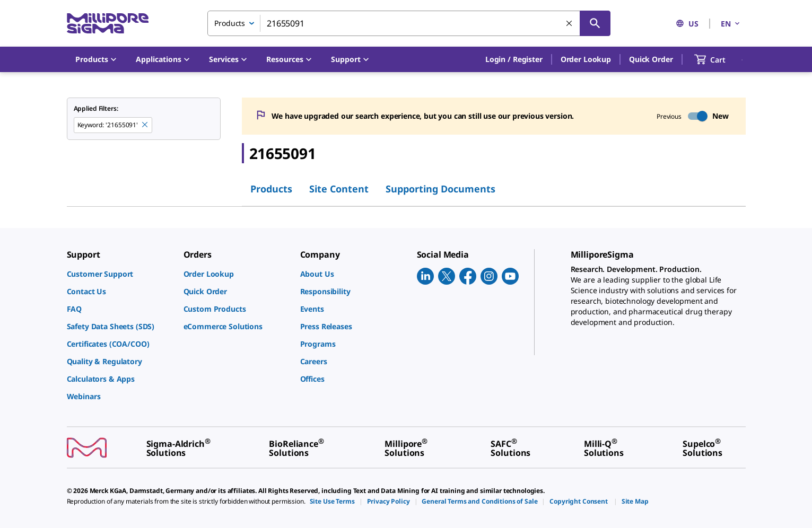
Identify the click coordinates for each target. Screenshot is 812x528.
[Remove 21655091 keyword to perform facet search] (145, 125)
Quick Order (651, 59)
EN (731, 24)
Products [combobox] (230, 23)
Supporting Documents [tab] (440, 189)
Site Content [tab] (339, 189)
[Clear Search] (570, 24)
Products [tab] (271, 189)
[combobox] (409, 23)
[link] (120, 274)
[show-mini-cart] (719, 59)
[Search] (595, 23)
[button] (514, 59)
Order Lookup (586, 59)
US (687, 24)
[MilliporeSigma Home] (108, 24)
